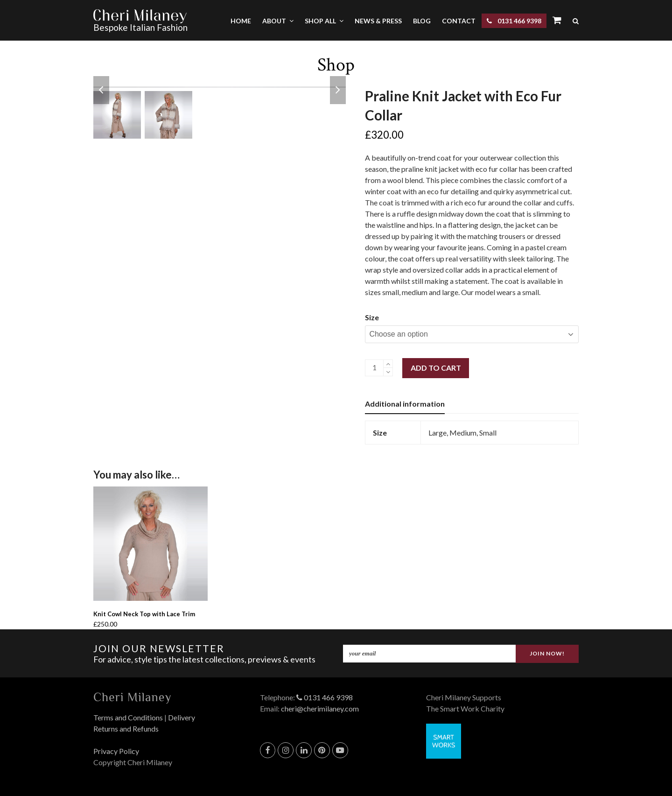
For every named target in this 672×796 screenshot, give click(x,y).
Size (372, 317)
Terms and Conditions (128, 717)
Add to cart (436, 368)
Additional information (405, 404)
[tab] (405, 404)
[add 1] (388, 364)
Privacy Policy (116, 751)
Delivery (182, 717)
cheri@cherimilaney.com (320, 708)
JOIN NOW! (547, 653)
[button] (576, 21)
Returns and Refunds (126, 729)
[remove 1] (388, 372)
